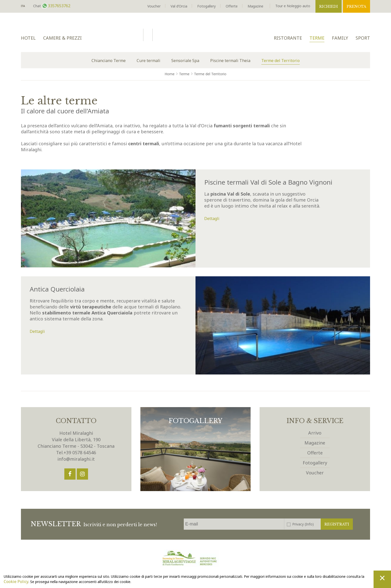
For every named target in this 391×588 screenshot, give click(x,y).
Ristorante (288, 38)
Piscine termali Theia (230, 61)
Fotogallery (206, 6)
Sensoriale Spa (185, 61)
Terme (317, 38)
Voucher (154, 6)
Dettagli (212, 219)
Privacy (303, 524)
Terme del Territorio (281, 61)
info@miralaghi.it (76, 459)
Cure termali (148, 61)
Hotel (28, 38)
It (23, 6)
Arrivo (315, 433)
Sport (363, 38)
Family (340, 38)
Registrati (337, 524)
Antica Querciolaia (57, 289)
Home (170, 74)
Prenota (356, 6)
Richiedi (329, 6)
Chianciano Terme (109, 61)
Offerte (232, 6)
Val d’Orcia (179, 6)
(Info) (309, 524)
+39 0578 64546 (80, 452)
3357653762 (59, 6)
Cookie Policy (16, 582)
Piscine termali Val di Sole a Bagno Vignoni (268, 182)
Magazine (255, 6)
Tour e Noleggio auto (293, 6)
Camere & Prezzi (62, 38)
